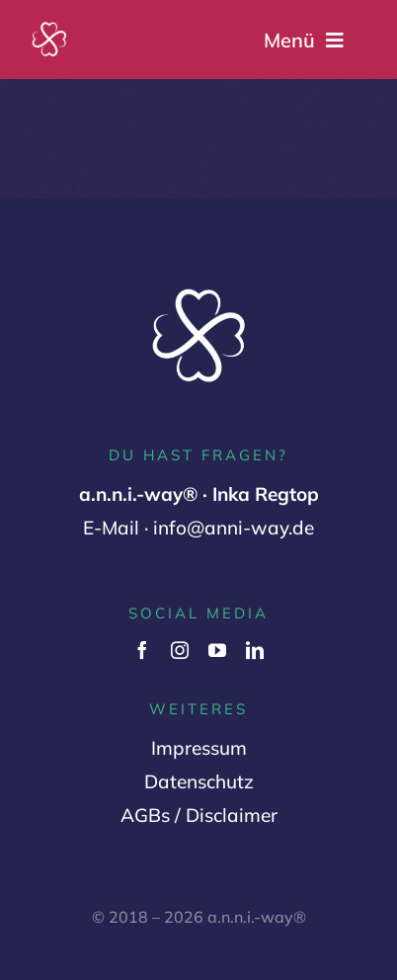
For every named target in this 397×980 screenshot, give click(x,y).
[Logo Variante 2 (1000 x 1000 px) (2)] (49, 29)
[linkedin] (255, 650)
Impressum (199, 748)
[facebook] (142, 650)
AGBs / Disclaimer (199, 815)
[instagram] (180, 650)
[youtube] (217, 650)
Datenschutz (199, 781)
